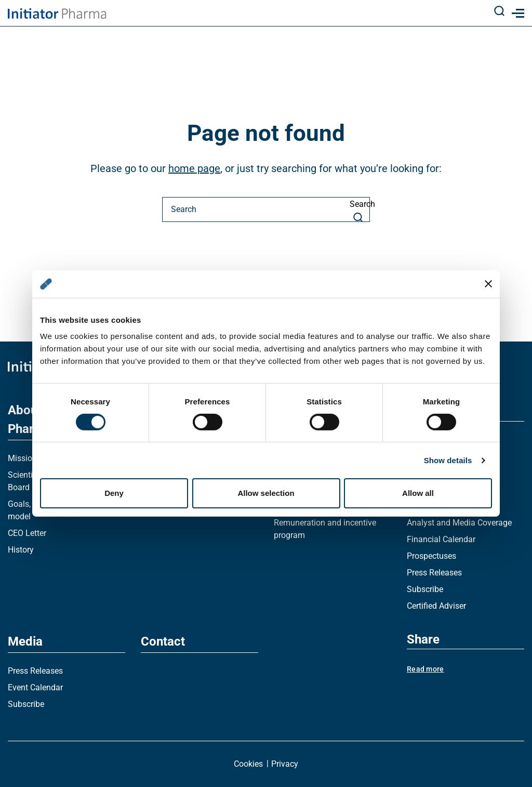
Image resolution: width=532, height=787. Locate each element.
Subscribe (425, 589)
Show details (448, 460)
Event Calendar (35, 687)
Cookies (248, 764)
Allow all (418, 493)
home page (194, 168)
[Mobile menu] (516, 13)
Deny (114, 493)
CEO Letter (27, 533)
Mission (22, 458)
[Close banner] (488, 284)
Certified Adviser (436, 606)
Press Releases (434, 573)
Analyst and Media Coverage (459, 523)
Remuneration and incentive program (325, 529)
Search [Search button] (360, 210)
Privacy (285, 764)
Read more (425, 669)
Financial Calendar (441, 539)
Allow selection (266, 493)
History (21, 550)
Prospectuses (431, 556)
